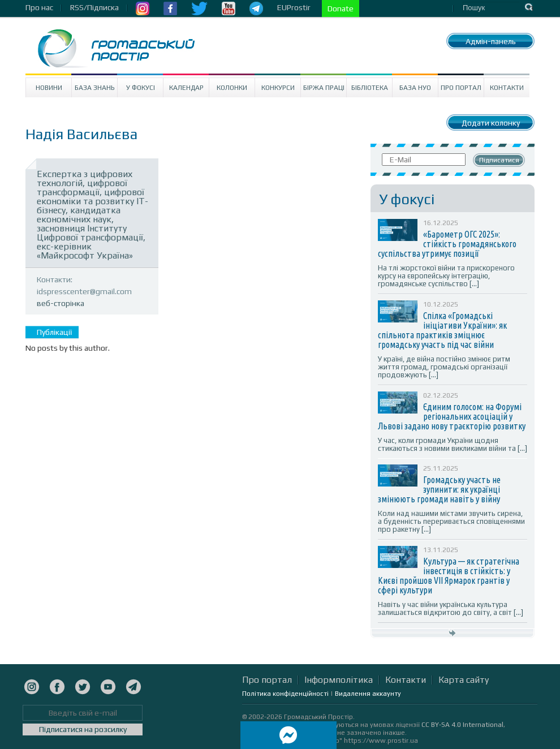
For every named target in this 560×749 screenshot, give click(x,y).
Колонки (232, 88)
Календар (186, 88)
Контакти (507, 88)
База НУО (415, 88)
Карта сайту (464, 680)
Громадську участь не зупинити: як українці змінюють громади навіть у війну (439, 489)
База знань (95, 88)
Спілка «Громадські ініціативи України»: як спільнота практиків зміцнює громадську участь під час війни (442, 330)
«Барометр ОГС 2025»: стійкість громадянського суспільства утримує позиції (447, 244)
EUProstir (294, 7)
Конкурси (278, 88)
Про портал (461, 88)
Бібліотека (370, 88)
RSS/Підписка (94, 7)
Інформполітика (339, 680)
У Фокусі (141, 88)
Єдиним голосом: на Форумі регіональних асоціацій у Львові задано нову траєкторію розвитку (452, 416)
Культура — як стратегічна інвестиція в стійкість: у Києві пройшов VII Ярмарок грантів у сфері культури (449, 576)
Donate (341, 8)
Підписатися (499, 160)
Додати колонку (491, 123)
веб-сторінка (61, 303)
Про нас (39, 7)
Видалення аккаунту (368, 694)
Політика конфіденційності (285, 694)
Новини (49, 88)
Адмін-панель (491, 41)
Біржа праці (324, 88)
